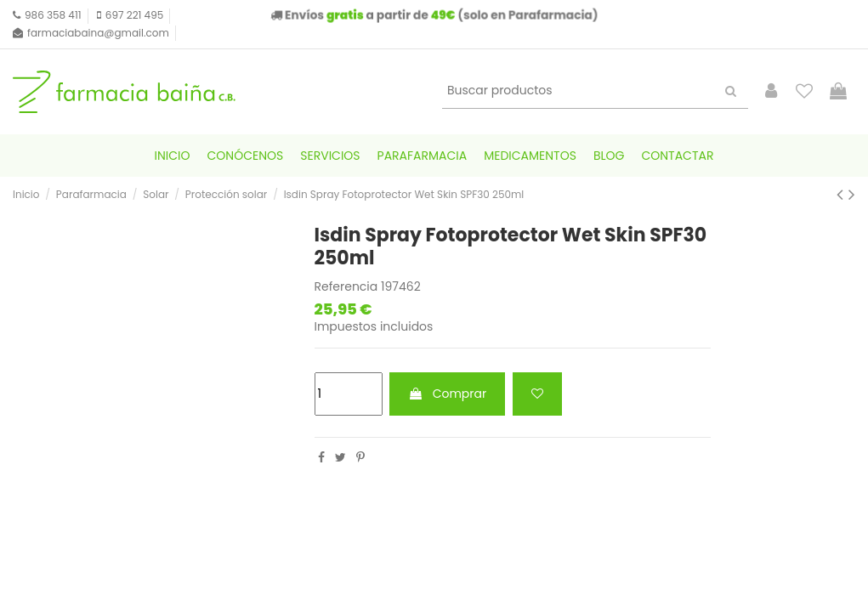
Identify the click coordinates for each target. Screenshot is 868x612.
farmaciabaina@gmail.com (98, 33)
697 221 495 (134, 15)
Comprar (447, 394)
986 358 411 (53, 15)
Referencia (346, 287)
